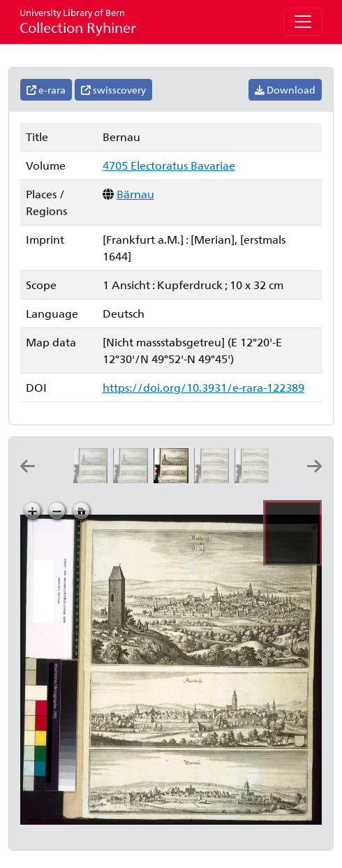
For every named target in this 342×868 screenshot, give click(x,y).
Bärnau (135, 194)
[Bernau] (174, 479)
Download (285, 90)
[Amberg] (93, 479)
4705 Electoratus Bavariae (169, 165)
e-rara (46, 90)
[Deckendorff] (214, 479)
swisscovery (113, 90)
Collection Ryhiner (78, 21)
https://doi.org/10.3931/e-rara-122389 (203, 387)
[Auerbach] (133, 479)
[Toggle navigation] (303, 22)
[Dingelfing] (255, 479)
